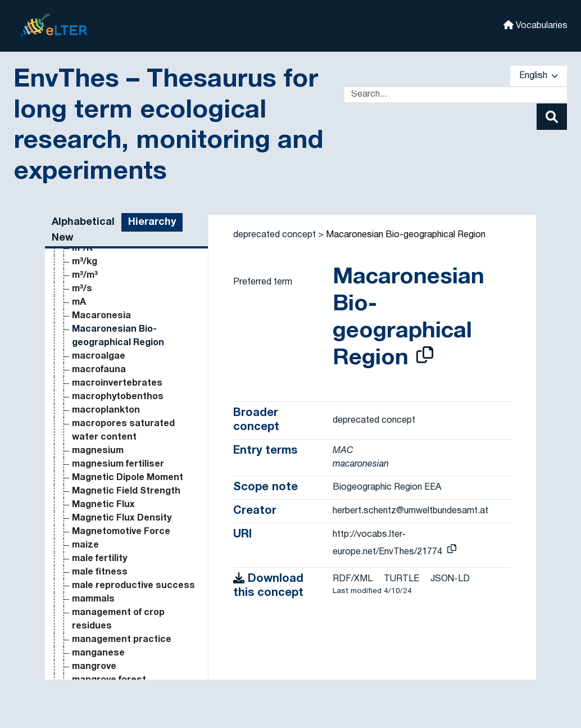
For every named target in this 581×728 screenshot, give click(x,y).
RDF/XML (353, 579)
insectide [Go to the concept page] (93, 455)
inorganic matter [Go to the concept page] (110, 360)
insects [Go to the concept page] (89, 468)
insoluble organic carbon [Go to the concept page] (128, 482)
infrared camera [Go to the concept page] (108, 320)
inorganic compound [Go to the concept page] (118, 347)
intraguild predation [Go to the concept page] (116, 590)
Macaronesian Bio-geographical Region (406, 235)
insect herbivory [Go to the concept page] (108, 428)
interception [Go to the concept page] (100, 495)
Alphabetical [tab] (83, 222)
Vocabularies (535, 25)
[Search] (552, 117)
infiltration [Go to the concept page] (95, 306)
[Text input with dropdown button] (456, 95)
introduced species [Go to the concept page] (116, 630)
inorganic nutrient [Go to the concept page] (112, 401)
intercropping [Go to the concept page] (103, 509)
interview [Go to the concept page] (92, 576)
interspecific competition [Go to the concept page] (129, 549)
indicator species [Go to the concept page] (111, 279)
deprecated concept (274, 235)
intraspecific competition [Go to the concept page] (129, 603)
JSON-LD (450, 579)
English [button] (539, 76)
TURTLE (401, 579)
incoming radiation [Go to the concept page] (114, 252)
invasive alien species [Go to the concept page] (121, 657)
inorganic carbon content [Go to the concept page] (129, 333)
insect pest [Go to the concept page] (98, 441)
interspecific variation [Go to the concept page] (121, 563)
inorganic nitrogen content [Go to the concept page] (132, 387)
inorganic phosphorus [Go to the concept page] (121, 414)
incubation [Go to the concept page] (96, 266)
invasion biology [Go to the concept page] (107, 644)
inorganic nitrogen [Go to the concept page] (113, 374)
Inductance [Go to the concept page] (97, 293)
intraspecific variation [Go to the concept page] (121, 617)
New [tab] (63, 238)
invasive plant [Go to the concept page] (103, 671)
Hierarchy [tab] (152, 222)
